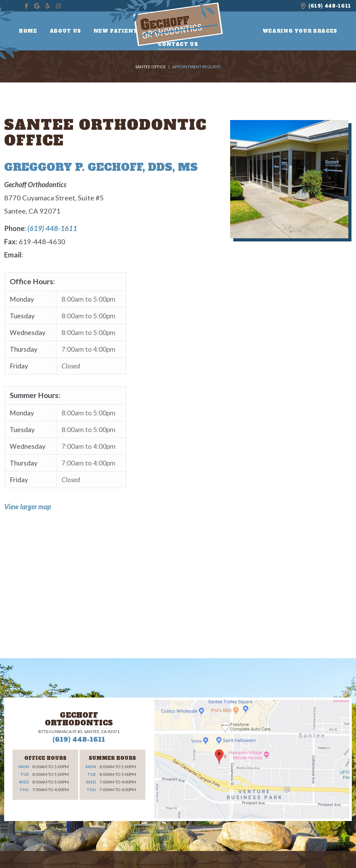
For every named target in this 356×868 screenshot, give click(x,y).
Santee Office (151, 67)
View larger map (28, 507)
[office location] (303, 6)
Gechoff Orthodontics (79, 719)
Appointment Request (196, 67)
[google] (37, 6)
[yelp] (48, 6)
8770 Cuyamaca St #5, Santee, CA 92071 (79, 731)
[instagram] (58, 6)
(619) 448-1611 (330, 6)
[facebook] (26, 6)
